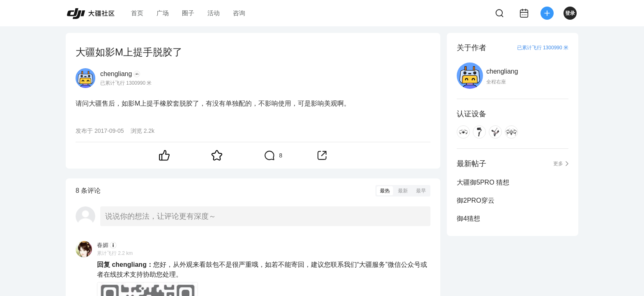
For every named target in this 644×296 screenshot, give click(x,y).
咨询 (239, 13)
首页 (137, 13)
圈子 (188, 13)
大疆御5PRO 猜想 (483, 182)
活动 (214, 13)
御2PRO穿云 (476, 200)
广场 (163, 13)
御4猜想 (468, 219)
